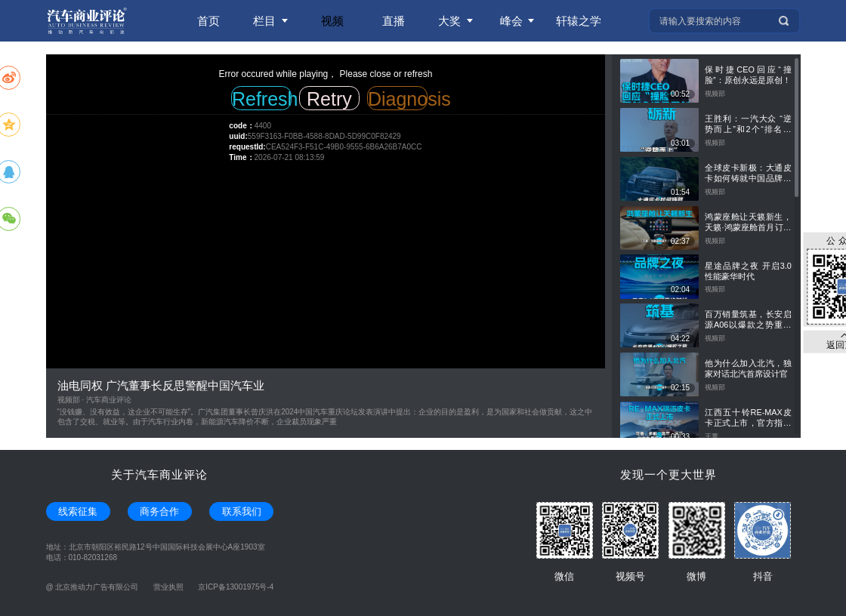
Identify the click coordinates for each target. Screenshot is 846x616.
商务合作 (159, 511)
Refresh (262, 99)
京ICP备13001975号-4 (236, 587)
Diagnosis (398, 99)
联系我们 (242, 511)
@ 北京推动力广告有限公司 (93, 587)
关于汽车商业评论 (159, 474)
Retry (329, 99)
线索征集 (78, 511)
